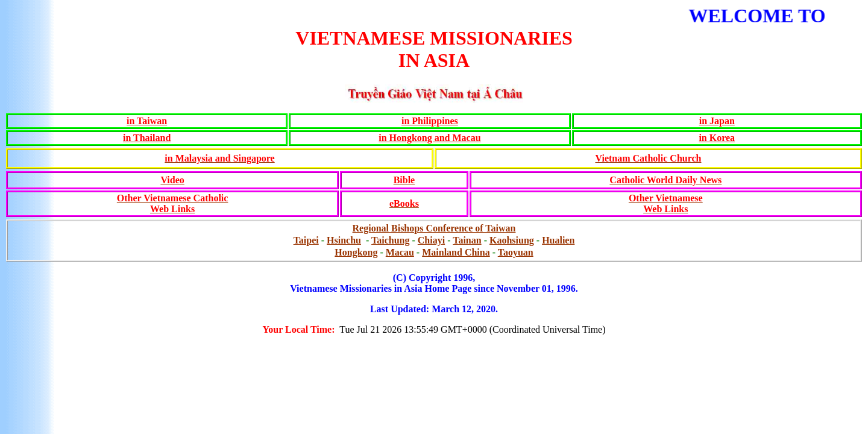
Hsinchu (344, 240)
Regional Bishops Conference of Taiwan (434, 228)
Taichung (390, 240)
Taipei (306, 240)
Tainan (467, 240)
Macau (400, 252)
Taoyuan (516, 252)
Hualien (558, 240)
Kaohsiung (512, 240)
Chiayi (431, 240)
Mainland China (456, 252)
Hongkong (356, 252)
